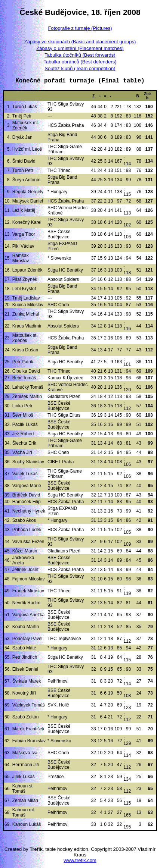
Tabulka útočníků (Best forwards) (80, 55)
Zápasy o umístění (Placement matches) (80, 48)
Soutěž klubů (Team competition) (80, 68)
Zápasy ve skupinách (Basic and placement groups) (80, 42)
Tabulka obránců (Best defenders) (80, 62)
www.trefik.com (80, 860)
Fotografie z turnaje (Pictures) (80, 28)
